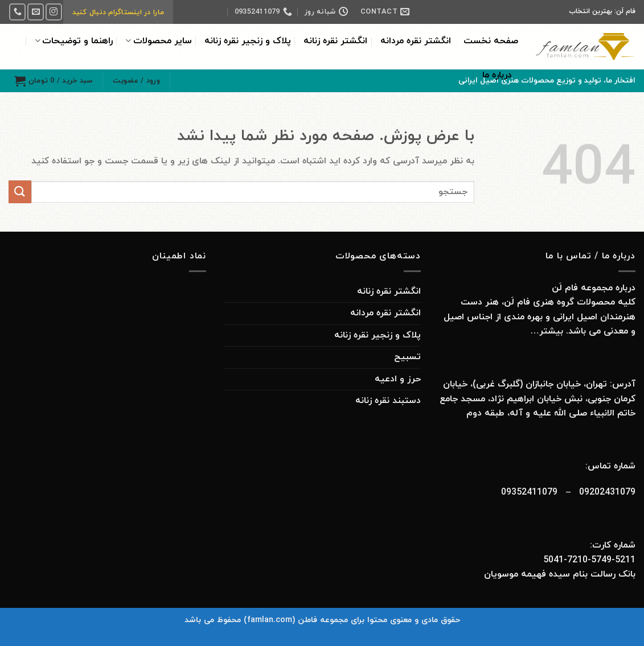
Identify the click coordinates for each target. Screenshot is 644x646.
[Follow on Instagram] (54, 12)
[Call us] (17, 12)
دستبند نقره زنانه (388, 401)
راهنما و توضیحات (74, 41)
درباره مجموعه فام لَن (594, 288)
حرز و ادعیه (398, 379)
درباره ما (497, 75)
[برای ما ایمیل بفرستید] (36, 12)
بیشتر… (545, 331)
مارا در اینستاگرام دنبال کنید (118, 13)
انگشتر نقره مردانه (416, 41)
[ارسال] (20, 192)
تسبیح (407, 357)
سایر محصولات (158, 41)
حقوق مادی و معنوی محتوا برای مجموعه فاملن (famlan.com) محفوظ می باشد (322, 620)
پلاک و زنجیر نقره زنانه (248, 41)
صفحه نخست (491, 41)
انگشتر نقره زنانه (335, 41)
